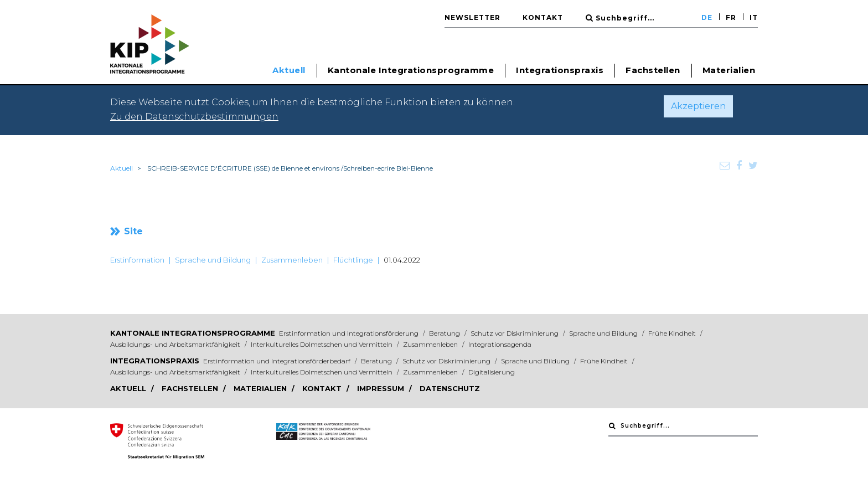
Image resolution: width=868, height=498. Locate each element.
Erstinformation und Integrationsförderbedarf (278, 361)
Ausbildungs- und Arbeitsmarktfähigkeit (176, 344)
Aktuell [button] (289, 70)
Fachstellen (653, 70)
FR (731, 17)
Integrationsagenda (500, 344)
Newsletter (472, 17)
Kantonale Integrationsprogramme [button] (411, 70)
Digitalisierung (492, 372)
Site (133, 231)
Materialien (729, 70)
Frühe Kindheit (673, 333)
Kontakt (543, 17)
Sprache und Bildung (213, 260)
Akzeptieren (698, 106)
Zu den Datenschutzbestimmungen (194, 117)
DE (707, 17)
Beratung (445, 333)
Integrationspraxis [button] (560, 70)
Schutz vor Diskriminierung (515, 333)
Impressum (382, 388)
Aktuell (122, 168)
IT (754, 17)
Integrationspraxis (155, 361)
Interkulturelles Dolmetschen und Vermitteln (322, 344)
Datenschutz (450, 388)
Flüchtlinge (353, 260)
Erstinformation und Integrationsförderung (350, 333)
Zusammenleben (292, 260)
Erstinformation (137, 260)
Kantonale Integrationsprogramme (193, 333)
